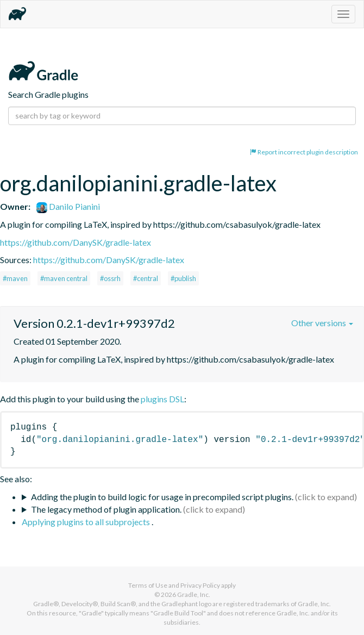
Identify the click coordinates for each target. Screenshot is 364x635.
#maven (15, 278)
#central (146, 278)
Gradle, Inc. (194, 594)
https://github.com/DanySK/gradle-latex (76, 242)
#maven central (64, 278)
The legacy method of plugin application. (106, 509)
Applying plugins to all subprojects (87, 522)
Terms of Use (148, 585)
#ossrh (110, 278)
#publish (183, 278)
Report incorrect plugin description (304, 152)
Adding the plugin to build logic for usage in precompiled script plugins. (162, 497)
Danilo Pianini (68, 206)
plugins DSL (162, 399)
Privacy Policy (200, 585)
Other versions (322, 323)
